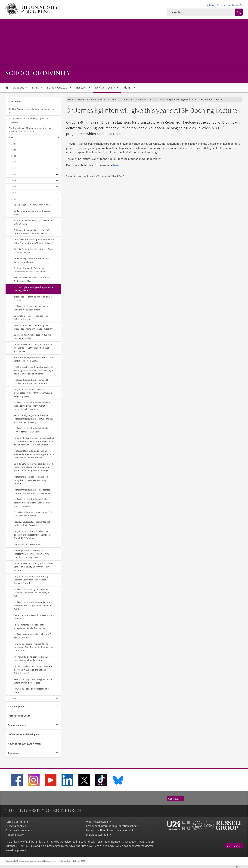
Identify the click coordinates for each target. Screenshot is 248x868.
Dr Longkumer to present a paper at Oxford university (31, 318)
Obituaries (14, 753)
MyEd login (234, 846)
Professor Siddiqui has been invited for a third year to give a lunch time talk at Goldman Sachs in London (33, 406)
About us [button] (19, 88)
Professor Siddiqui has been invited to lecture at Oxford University (32, 430)
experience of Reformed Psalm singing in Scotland (33, 298)
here (116, 165)
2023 (14, 156)
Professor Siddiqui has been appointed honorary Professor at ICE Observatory (32, 491)
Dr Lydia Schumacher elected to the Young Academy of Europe (34, 251)
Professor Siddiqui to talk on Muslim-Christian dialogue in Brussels (31, 308)
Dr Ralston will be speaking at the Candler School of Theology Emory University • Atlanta (33, 567)
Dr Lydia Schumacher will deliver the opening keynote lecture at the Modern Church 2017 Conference (32, 535)
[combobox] (201, 12)
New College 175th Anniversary (25, 744)
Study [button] (36, 88)
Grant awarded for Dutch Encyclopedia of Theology (29, 120)
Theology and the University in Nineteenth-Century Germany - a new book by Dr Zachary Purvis (31, 554)
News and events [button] (106, 88)
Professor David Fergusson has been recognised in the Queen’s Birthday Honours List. (31, 480)
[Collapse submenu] (58, 101)
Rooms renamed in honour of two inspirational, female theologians (30, 626)
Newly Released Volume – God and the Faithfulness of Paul (32, 279)
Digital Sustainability (98, 835)
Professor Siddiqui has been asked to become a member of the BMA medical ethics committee (32, 503)
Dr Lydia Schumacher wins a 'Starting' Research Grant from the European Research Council (31, 580)
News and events (109, 99)
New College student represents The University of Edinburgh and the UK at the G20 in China (33, 647)
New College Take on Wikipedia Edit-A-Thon (32, 690)
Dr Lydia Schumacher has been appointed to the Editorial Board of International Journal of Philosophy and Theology (33, 467)
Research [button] (82, 88)
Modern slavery (14, 835)
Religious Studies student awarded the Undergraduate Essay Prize (32, 524)
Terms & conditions (17, 822)
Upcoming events (17, 706)
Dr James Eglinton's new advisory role (32, 205)
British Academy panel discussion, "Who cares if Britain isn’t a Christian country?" (33, 232)
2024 (14, 150)
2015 (14, 698)
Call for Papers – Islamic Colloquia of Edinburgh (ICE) (31, 111)
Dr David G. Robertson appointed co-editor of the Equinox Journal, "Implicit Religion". (34, 241)
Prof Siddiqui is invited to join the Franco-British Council (33, 222)
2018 (14, 186)
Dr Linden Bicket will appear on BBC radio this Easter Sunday (33, 337)
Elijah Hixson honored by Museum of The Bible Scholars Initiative (33, 514)
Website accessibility (98, 822)
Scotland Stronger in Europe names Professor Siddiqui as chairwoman (30, 270)
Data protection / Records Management (110, 830)
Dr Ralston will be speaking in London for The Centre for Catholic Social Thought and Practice (33, 348)
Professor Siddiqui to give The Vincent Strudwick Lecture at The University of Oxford (32, 593)
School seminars (17, 725)
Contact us (175, 799)
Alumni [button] (128, 88)
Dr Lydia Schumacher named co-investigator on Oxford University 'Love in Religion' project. (33, 393)
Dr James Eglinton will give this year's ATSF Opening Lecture (34, 289)
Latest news (14, 101)
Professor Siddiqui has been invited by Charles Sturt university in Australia (32, 382)
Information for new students (28, 544)
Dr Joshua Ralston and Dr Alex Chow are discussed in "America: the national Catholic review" (33, 670)
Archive (13, 138)
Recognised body (104, 846)
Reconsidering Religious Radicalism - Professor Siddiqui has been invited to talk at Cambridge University (34, 419)
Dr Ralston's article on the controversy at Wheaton (33, 213)
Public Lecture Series (19, 716)
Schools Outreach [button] (58, 88)
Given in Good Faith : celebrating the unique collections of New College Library (33, 327)
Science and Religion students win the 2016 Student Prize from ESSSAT (34, 359)
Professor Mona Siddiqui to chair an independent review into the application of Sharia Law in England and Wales (34, 454)
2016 (14, 199)
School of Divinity (87, 99)
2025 (14, 144)
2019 (14, 180)
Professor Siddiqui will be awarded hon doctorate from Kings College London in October (33, 606)
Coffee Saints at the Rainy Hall (24, 734)
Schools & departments (220, 5)
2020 (14, 174)
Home (71, 99)
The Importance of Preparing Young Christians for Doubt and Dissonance (31, 130)
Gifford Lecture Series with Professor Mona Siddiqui (34, 617)
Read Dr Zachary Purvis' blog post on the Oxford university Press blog (33, 681)
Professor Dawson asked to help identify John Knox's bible (33, 636)
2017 (14, 193)
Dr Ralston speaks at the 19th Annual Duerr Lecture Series (31, 260)
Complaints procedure (19, 830)
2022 (14, 162)
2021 (14, 168)
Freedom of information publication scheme (113, 826)
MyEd (239, 5)
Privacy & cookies (16, 826)
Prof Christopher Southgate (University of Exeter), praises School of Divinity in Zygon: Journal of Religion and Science (34, 370)
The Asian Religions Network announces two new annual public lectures (33, 659)
